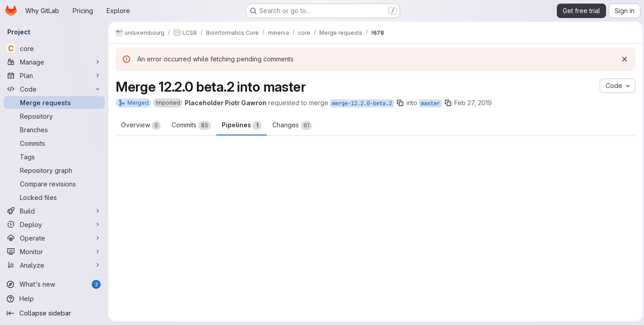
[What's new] (54, 284)
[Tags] (54, 157)
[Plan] (54, 75)
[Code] (54, 89)
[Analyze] (54, 265)
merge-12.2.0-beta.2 (362, 103)
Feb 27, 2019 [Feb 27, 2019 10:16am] (473, 103)
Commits (191, 125)
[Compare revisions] (54, 184)
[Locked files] (54, 197)
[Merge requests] (54, 102)
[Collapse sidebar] (54, 313)
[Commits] (54, 143)
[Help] (54, 299)
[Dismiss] (622, 59)
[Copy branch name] (400, 103)
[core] (54, 48)
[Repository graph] (54, 170)
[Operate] (54, 238)
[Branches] (54, 130)
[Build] (54, 211)
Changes (292, 125)
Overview (141, 125)
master (430, 103)
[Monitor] (54, 251)
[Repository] (54, 116)
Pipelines (242, 125)
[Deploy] (54, 224)
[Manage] (54, 62)
